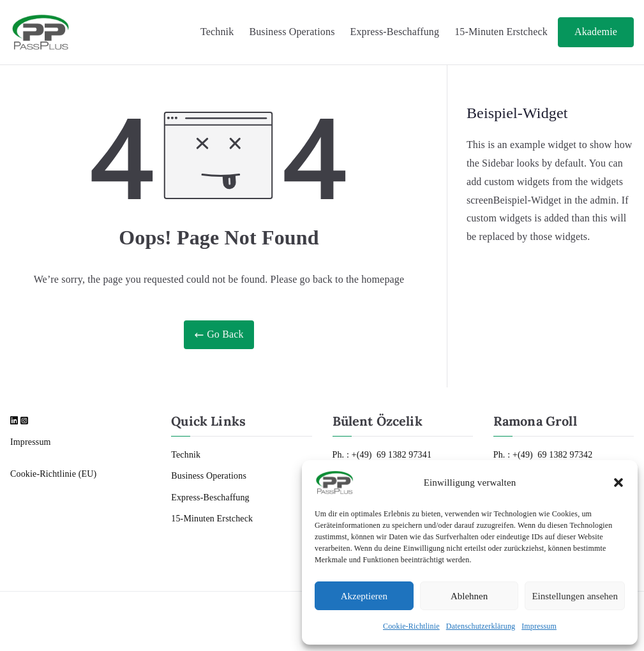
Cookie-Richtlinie (411, 626)
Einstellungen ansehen (575, 596)
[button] (618, 483)
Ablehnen (469, 596)
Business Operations (292, 32)
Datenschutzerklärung (481, 626)
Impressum (539, 626)
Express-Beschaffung (395, 32)
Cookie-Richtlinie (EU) (53, 474)
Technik (217, 32)
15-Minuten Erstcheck (501, 32)
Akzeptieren (364, 596)
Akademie (596, 32)
